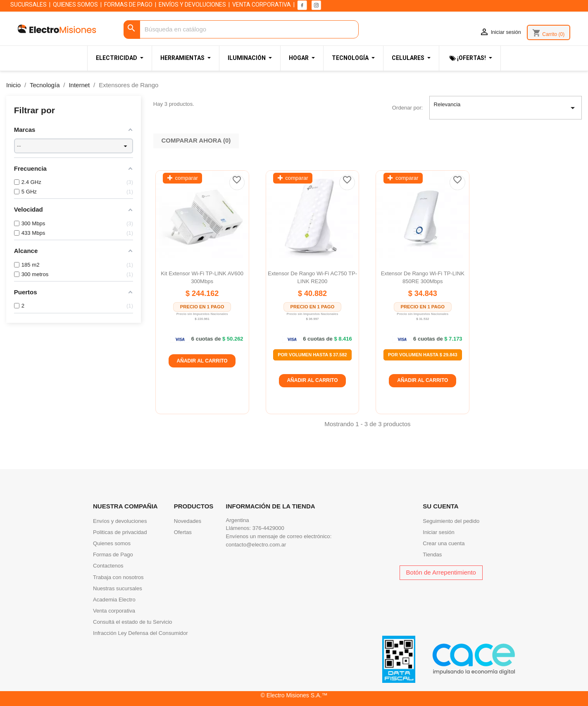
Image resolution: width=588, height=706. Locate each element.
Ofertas (183, 532)
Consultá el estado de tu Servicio (133, 622)
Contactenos (108, 566)
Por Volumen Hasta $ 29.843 (423, 355)
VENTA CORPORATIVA (262, 5)
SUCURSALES (29, 5)
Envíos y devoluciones (120, 521)
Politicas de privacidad (120, 532)
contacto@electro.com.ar (256, 545)
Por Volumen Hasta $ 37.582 (312, 355)
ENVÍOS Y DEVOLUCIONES (192, 5)
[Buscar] (241, 30)
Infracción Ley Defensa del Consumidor (140, 633)
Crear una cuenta (444, 543)
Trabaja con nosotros (118, 577)
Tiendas (432, 555)
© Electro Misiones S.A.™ (294, 695)
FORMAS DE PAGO (128, 5)
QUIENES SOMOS (75, 5)
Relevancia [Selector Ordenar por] (505, 108)
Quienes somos (112, 543)
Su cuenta (440, 506)
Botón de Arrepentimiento (441, 572)
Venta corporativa (114, 611)
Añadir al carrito (202, 361)
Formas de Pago (113, 555)
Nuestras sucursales (118, 588)
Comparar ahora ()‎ (196, 140)
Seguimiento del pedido (451, 521)
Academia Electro (114, 600)
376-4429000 (268, 528)
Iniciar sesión (439, 532)
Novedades (188, 521)
